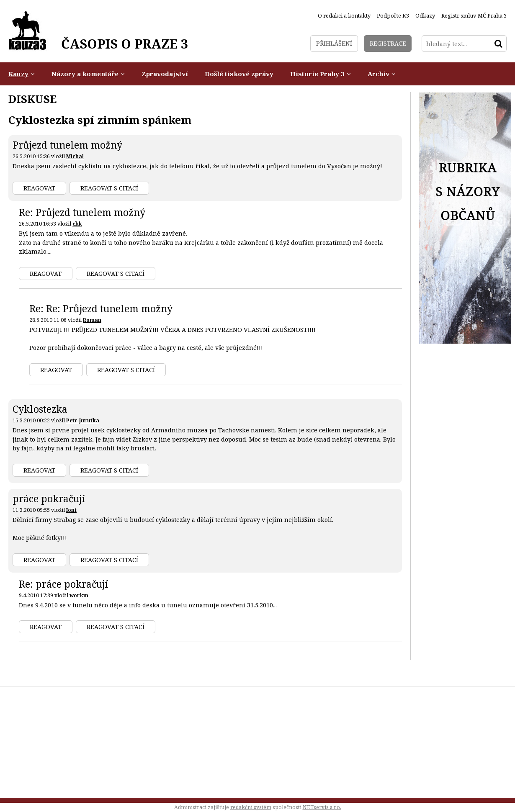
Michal (75, 156)
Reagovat (39, 188)
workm (79, 595)
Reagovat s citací (109, 188)
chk (77, 224)
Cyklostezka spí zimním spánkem (100, 120)
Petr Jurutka (83, 420)
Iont (71, 510)
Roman (92, 320)
